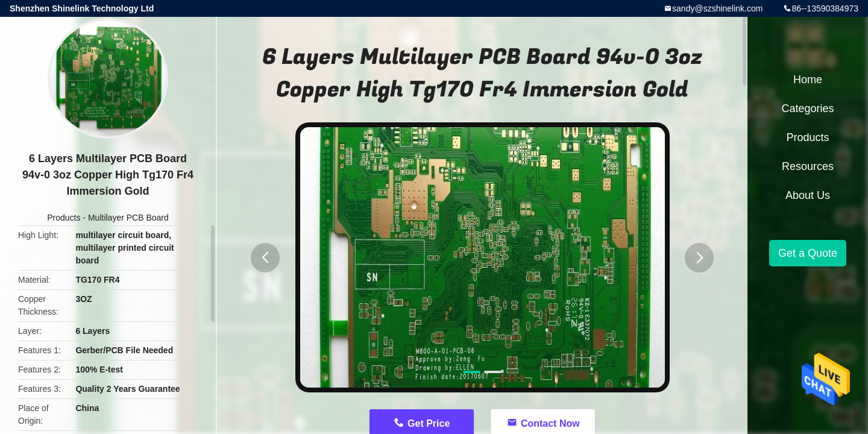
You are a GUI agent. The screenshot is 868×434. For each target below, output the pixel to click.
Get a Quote (808, 253)
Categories (807, 108)
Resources (808, 166)
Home (808, 80)
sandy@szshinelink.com (717, 8)
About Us (808, 195)
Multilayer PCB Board (128, 218)
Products (64, 218)
